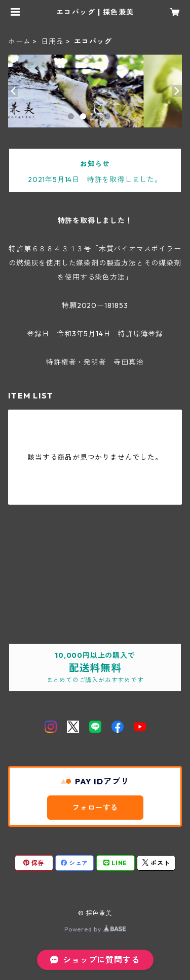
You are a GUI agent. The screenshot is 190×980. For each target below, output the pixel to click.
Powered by (95, 929)
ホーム (19, 41)
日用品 (52, 41)
